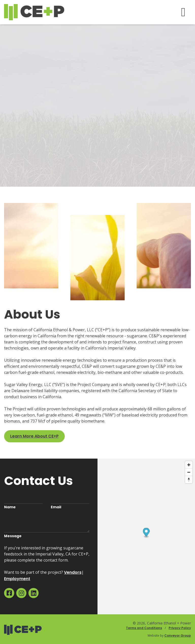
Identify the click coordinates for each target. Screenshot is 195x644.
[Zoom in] (189, 465)
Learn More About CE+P (34, 436)
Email (56, 507)
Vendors (73, 572)
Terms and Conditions (144, 628)
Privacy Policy (180, 628)
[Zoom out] (189, 472)
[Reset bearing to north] (189, 480)
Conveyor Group (178, 636)
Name (10, 507)
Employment (17, 579)
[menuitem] (9, 593)
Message (13, 536)
